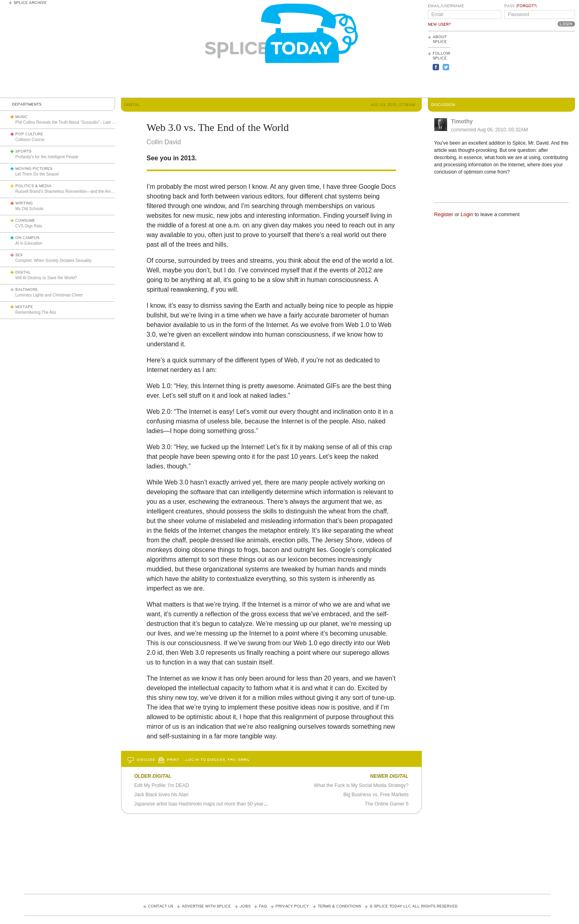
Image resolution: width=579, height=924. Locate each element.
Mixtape (24, 307)
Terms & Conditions (339, 906)
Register (444, 214)
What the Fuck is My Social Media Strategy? (361, 785)
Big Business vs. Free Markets (376, 795)
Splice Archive (30, 3)
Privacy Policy (292, 906)
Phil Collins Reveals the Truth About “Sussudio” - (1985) (94, 122)
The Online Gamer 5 (387, 804)
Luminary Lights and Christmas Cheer (49, 295)
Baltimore (27, 290)
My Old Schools (29, 209)
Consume (25, 221)
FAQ (263, 906)
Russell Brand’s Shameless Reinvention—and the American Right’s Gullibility (84, 191)
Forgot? (527, 6)
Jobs (245, 906)
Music (22, 117)
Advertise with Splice (206, 906)
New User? (439, 25)
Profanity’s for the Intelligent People (47, 157)
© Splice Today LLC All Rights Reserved (414, 906)
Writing (24, 203)
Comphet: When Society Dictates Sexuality (53, 261)
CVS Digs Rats (29, 226)
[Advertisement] (539, 65)
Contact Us (161, 906)
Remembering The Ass (36, 312)
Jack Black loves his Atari (161, 795)
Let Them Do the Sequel (37, 174)
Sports (23, 151)
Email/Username (446, 6)
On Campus (27, 238)
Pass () (521, 6)
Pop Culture (29, 134)
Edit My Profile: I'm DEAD (162, 785)
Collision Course (30, 140)
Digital (23, 272)
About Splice (440, 39)
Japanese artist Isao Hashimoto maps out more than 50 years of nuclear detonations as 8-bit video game (246, 804)
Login (467, 214)
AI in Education (29, 243)
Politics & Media (33, 186)
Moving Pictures (34, 169)
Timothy (462, 121)
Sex (19, 255)
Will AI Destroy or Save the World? (46, 278)
